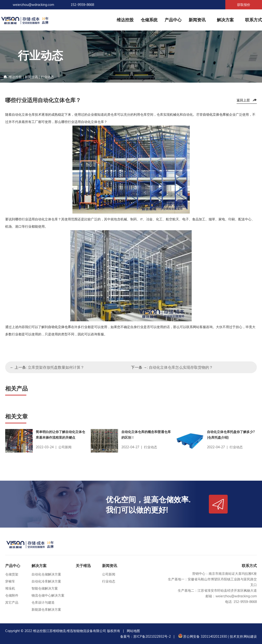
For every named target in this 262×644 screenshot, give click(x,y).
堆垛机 (10, 588)
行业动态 (47, 77)
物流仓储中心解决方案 (48, 595)
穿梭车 (10, 581)
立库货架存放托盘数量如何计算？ (56, 367)
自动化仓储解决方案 (46, 574)
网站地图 (133, 631)
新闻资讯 (197, 20)
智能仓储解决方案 (45, 588)
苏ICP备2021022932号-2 (152, 636)
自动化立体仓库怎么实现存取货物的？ (181, 367)
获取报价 (244, 5)
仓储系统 (149, 20)
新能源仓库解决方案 (46, 609)
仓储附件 (12, 595)
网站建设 (250, 636)
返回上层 (243, 100)
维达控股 (125, 20)
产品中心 (173, 20)
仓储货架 (12, 574)
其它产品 (12, 602)
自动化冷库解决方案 (46, 581)
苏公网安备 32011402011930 (202, 636)
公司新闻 (109, 574)
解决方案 (225, 20)
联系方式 (254, 20)
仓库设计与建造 (43, 602)
